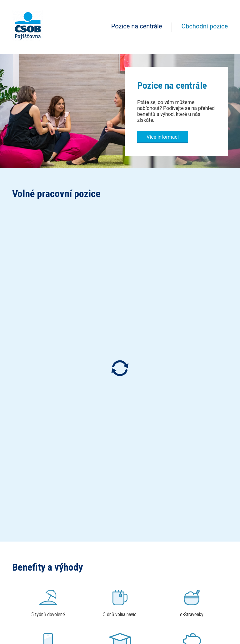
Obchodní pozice (205, 26)
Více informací (163, 137)
